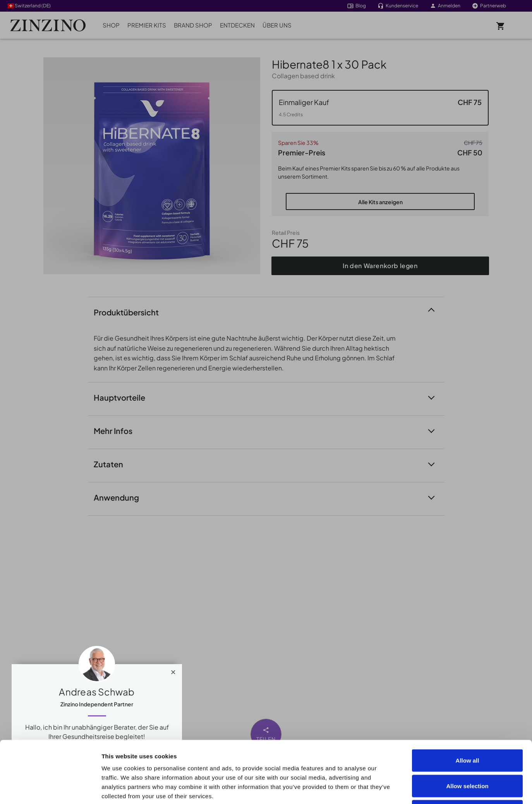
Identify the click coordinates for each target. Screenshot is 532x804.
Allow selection (467, 728)
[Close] (173, 670)
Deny (468, 753)
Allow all (468, 702)
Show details (438, 789)
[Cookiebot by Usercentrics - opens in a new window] (50, 789)
